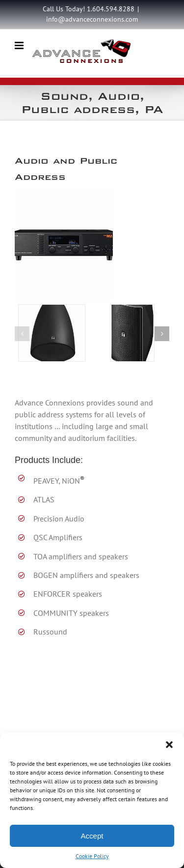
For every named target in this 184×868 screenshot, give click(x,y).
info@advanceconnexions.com (92, 19)
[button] (169, 745)
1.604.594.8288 (111, 9)
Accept (92, 836)
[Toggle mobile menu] (20, 45)
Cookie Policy (92, 856)
